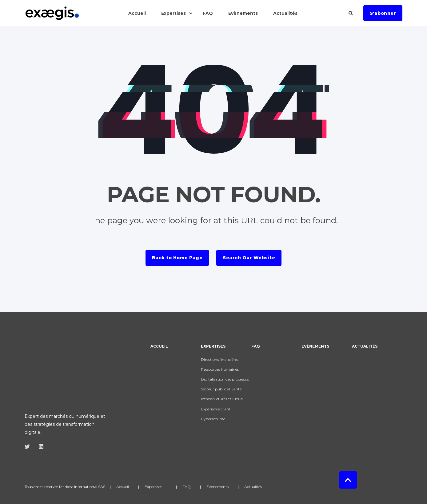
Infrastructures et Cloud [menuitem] (222, 399)
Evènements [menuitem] (315, 347)
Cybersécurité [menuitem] (213, 419)
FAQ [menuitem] (256, 347)
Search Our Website (249, 258)
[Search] (351, 13)
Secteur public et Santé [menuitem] (221, 389)
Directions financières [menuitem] (220, 359)
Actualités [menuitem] (365, 347)
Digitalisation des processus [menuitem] (225, 379)
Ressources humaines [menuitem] (220, 369)
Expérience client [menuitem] (216, 409)
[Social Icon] (29, 401)
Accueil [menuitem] (159, 347)
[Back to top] (348, 464)
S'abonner (383, 13)
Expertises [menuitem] (213, 347)
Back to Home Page (177, 258)
